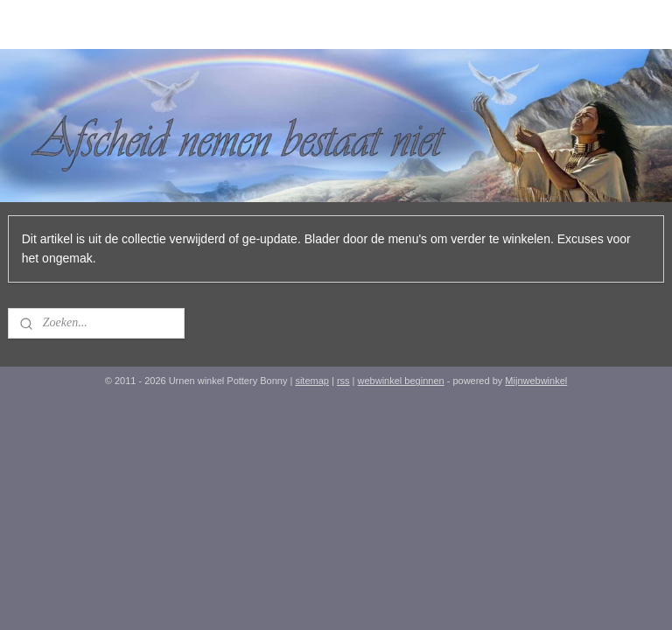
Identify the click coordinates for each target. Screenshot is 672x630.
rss (343, 381)
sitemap (312, 381)
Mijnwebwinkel (536, 381)
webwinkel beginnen (401, 381)
